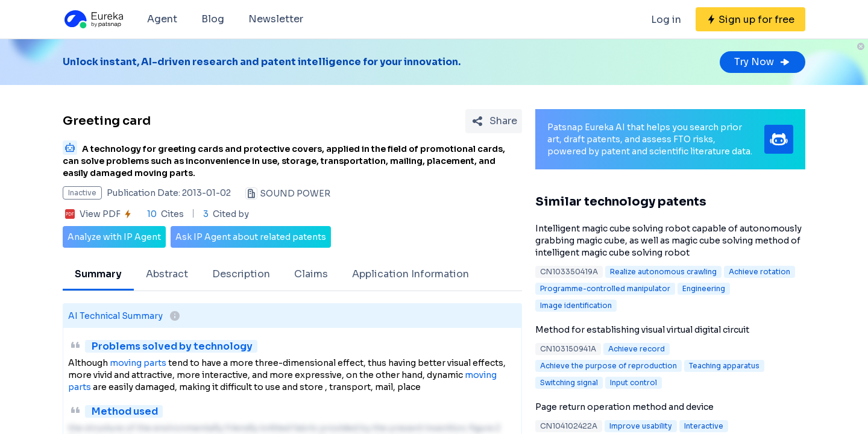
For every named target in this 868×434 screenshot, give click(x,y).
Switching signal (569, 382)
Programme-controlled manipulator (605, 288)
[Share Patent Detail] (494, 121)
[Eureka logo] (93, 19)
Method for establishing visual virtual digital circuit (642, 330)
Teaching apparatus (724, 366)
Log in (666, 20)
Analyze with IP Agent (114, 237)
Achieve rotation (759, 272)
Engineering (704, 288)
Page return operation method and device (624, 407)
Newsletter (276, 19)
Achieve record (637, 349)
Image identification (576, 305)
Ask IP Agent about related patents (251, 237)
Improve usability (641, 426)
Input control (634, 382)
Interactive (704, 426)
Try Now (763, 62)
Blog (213, 19)
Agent (162, 19)
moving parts (138, 363)
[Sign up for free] (750, 19)
